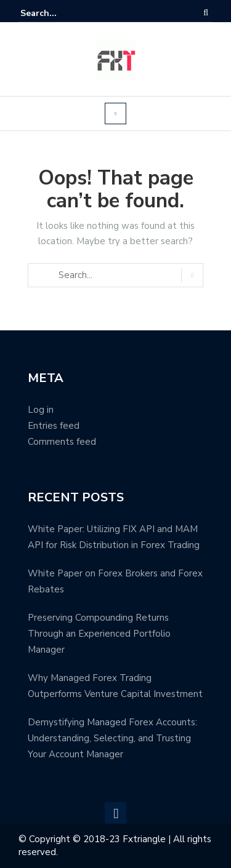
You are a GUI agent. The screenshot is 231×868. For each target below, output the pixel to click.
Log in (41, 410)
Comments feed (62, 442)
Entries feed (54, 426)
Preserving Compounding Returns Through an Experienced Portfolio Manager (99, 634)
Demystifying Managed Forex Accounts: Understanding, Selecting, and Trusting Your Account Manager (112, 738)
